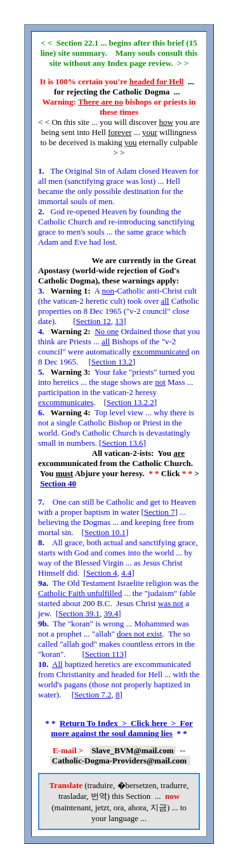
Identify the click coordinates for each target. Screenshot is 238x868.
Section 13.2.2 (130, 402)
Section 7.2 (93, 695)
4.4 (126, 573)
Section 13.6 (122, 443)
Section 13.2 (112, 362)
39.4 (111, 613)
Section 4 (102, 573)
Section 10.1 (105, 532)
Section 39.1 (79, 613)
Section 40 (58, 483)
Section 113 (104, 654)
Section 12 (94, 321)
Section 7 (160, 512)
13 (119, 321)
